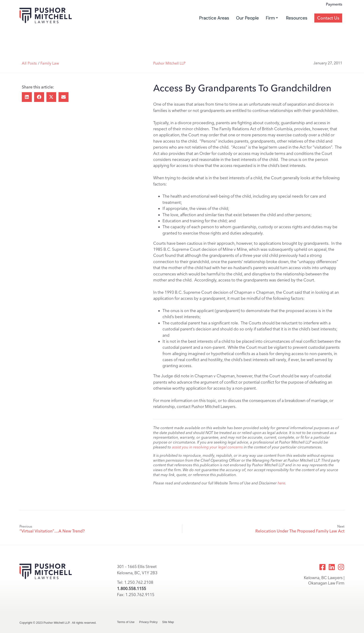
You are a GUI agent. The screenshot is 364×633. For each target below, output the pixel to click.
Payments (334, 15)
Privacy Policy (149, 622)
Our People (247, 28)
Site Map (169, 622)
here (281, 483)
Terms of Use (126, 622)
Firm (272, 28)
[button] (27, 97)
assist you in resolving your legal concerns (207, 447)
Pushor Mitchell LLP (169, 63)
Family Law (50, 63)
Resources (297, 28)
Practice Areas (214, 28)
